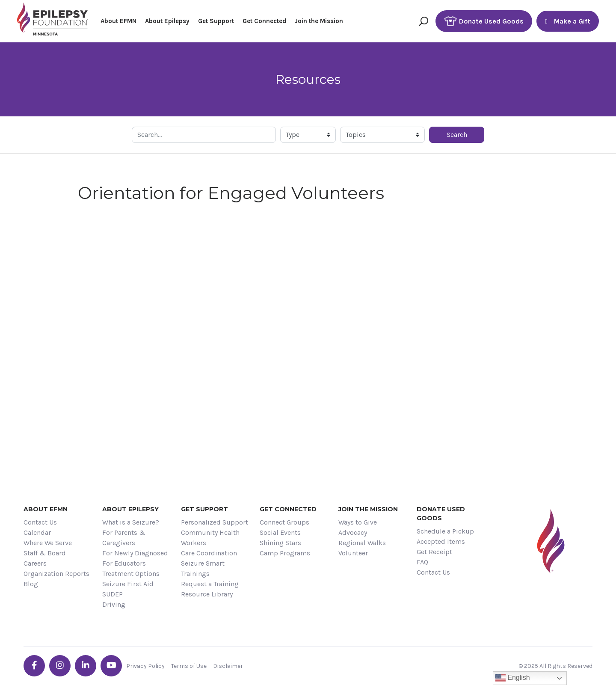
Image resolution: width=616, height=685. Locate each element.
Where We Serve (48, 543)
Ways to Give (358, 522)
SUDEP (113, 594)
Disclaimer (228, 666)
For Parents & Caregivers (124, 538)
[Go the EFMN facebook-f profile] (34, 666)
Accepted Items (441, 541)
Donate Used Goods (484, 21)
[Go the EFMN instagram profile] (60, 666)
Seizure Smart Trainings (203, 568)
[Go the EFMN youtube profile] (111, 666)
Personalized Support (215, 522)
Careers (35, 563)
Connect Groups (284, 522)
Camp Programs (285, 553)
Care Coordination (209, 553)
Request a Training (210, 584)
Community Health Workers (210, 538)
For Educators (124, 563)
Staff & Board (45, 553)
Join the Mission (319, 21)
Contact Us (40, 522)
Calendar (37, 532)
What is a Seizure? (131, 522)
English (513, 678)
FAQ (422, 562)
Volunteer (353, 553)
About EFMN (118, 21)
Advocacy (353, 532)
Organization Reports (56, 574)
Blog (31, 584)
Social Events (280, 532)
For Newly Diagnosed (135, 553)
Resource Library (207, 594)
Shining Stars (280, 543)
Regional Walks (362, 543)
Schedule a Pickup (445, 531)
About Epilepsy (167, 21)
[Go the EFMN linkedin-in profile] (86, 666)
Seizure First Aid (128, 584)
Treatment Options (131, 574)
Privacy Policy (145, 666)
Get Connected (264, 21)
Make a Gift (568, 21)
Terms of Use (189, 666)
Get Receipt (434, 552)
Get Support (216, 21)
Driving (114, 604)
